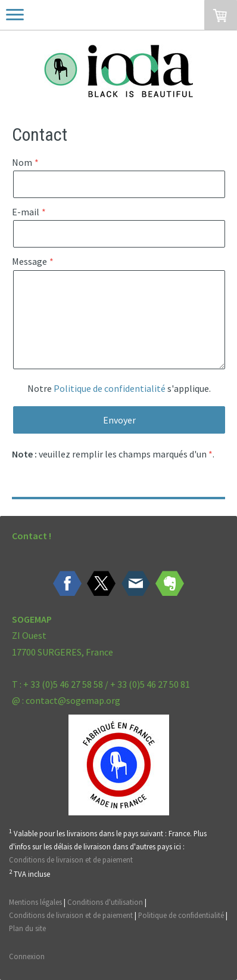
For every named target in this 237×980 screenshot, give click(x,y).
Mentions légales (35, 902)
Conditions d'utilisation (105, 902)
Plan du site (27, 928)
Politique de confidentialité (110, 388)
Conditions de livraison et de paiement (71, 860)
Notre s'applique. (119, 388)
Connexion (27, 956)
